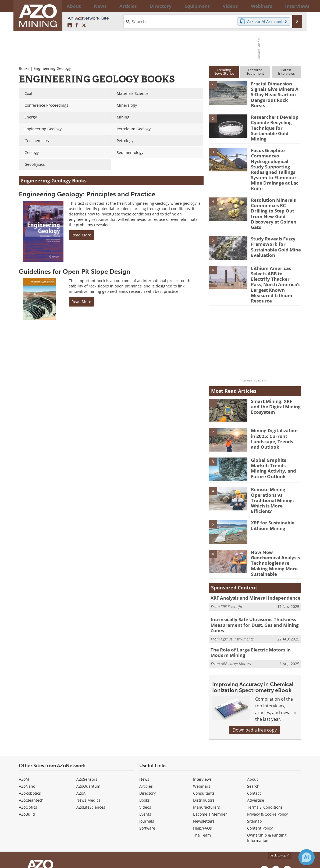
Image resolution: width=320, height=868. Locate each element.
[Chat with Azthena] (307, 857)
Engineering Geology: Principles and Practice (87, 194)
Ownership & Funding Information (267, 792)
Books (24, 68)
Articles (146, 741)
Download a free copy (255, 684)
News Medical (89, 754)
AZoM (24, 734)
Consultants (204, 748)
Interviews (202, 734)
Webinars (202, 741)
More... (294, 6)
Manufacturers (207, 761)
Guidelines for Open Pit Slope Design (75, 271)
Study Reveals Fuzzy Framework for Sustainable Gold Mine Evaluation (274, 220)
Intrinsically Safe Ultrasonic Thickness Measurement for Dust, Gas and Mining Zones (250, 582)
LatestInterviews (286, 72)
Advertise (256, 754)
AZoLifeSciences (91, 761)
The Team (202, 789)
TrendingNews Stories (224, 72)
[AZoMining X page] (84, 26)
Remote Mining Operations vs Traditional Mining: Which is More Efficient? (275, 462)
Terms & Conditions (265, 761)
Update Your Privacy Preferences (60, 861)
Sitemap (255, 775)
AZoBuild (27, 768)
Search (253, 741)
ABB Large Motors (236, 618)
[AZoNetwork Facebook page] (77, 26)
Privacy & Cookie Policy (267, 768)
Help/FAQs (202, 782)
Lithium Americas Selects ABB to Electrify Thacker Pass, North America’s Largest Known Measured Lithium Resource (274, 254)
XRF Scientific (232, 563)
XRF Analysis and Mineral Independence (251, 555)
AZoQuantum (88, 741)
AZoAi (81, 748)
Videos (145, 761)
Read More (81, 235)
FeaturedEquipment (255, 72)
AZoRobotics (30, 748)
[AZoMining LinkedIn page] (70, 26)
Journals (147, 775)
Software (147, 782)
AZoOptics (28, 761)
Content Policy (260, 782)
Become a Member (210, 768)
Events (145, 768)
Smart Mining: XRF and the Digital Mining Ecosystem (274, 371)
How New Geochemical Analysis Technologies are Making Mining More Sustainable (275, 521)
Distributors (204, 754)
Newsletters (204, 775)
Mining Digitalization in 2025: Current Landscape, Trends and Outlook (275, 403)
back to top (280, 810)
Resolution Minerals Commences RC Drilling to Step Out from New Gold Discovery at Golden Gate (275, 192)
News (144, 734)
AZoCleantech (31, 754)
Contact (254, 748)
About (253, 734)
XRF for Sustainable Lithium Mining (271, 486)
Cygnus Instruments (237, 594)
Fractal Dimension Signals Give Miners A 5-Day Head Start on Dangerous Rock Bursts (275, 91)
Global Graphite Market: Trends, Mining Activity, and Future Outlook (276, 430)
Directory (146, 6)
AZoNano (27, 741)
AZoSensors (87, 734)
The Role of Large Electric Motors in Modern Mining (255, 608)
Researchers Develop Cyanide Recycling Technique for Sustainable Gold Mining (276, 120)
